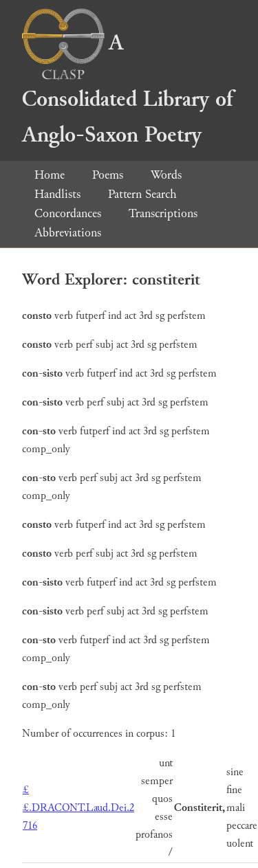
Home (50, 175)
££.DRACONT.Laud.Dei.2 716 (78, 808)
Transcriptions (163, 213)
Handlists (57, 194)
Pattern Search (142, 194)
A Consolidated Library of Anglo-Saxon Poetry (127, 89)
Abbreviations (68, 233)
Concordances (68, 213)
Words (166, 175)
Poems (108, 175)
